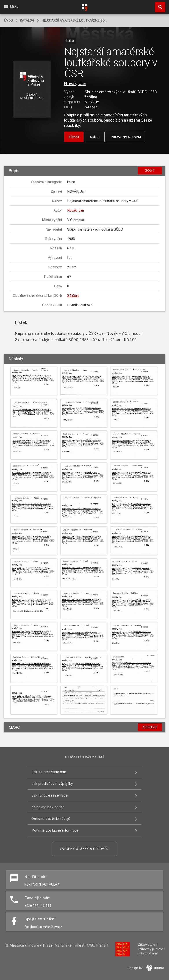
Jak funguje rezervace (50, 795)
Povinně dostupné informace (55, 830)
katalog (27, 20)
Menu (11, 7)
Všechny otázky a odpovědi (85, 849)
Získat (74, 137)
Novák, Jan (75, 84)
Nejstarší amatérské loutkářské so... (74, 20)
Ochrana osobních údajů (51, 819)
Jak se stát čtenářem (49, 772)
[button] (32, 90)
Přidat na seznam (126, 137)
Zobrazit (150, 727)
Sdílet (95, 137)
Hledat (158, 5)
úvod (8, 20)
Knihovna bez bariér (48, 807)
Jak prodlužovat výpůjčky (52, 784)
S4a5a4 (73, 296)
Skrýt (150, 170)
